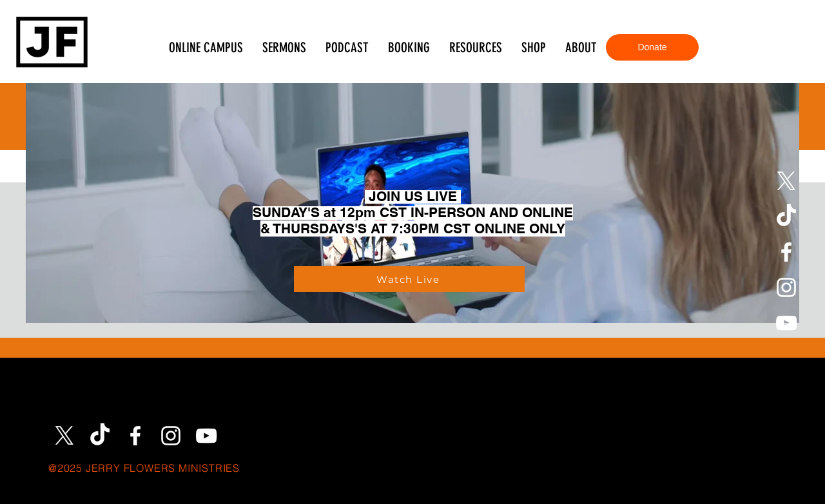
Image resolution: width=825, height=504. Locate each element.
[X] (786, 181)
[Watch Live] (409, 279)
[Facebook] (786, 252)
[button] (476, 48)
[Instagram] (786, 287)
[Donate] (652, 47)
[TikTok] (786, 217)
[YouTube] (786, 323)
